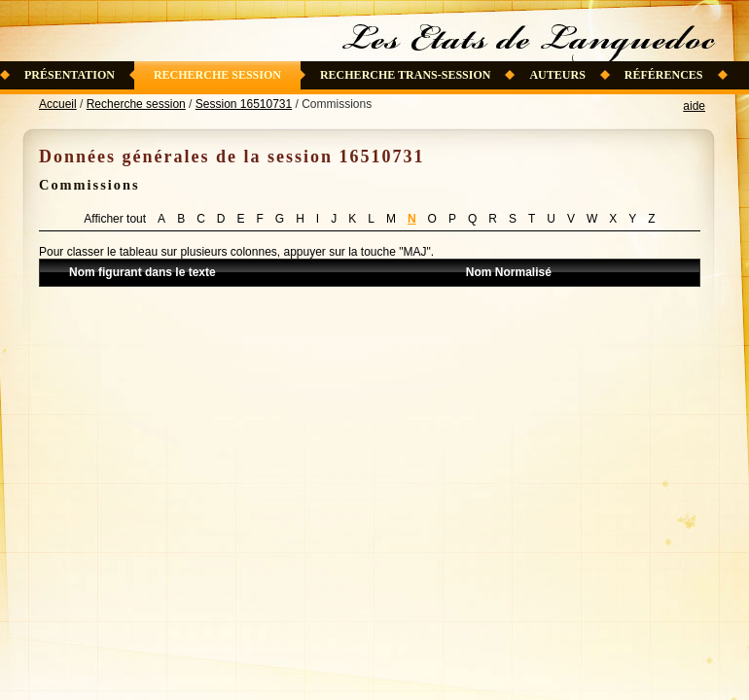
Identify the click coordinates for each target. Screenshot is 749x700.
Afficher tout (115, 219)
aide (694, 106)
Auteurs (557, 75)
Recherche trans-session (406, 75)
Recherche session (217, 75)
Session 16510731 (244, 104)
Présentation (70, 75)
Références (664, 75)
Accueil (58, 104)
